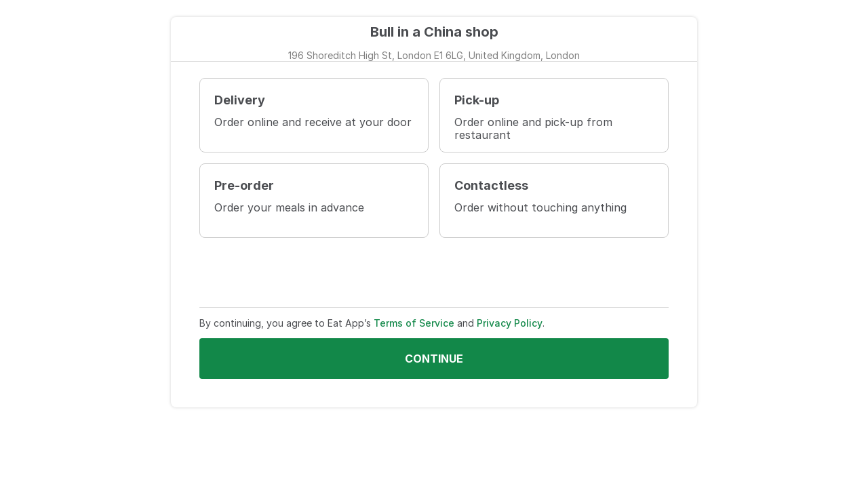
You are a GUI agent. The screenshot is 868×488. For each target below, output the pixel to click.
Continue (434, 359)
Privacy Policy (510, 323)
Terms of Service (414, 323)
